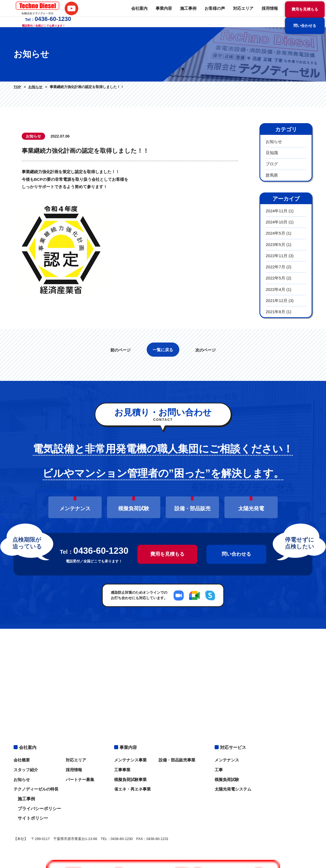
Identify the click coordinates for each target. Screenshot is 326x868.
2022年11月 (277, 256)
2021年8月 (275, 312)
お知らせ (34, 87)
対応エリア (189, 14)
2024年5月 (275, 233)
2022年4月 (275, 289)
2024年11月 (277, 211)
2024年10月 (277, 222)
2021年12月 (277, 301)
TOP (17, 87)
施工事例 (137, 14)
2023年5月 (275, 245)
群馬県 (272, 175)
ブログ (272, 164)
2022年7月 (275, 267)
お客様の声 (162, 14)
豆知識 (272, 153)
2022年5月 (275, 278)
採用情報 (215, 14)
